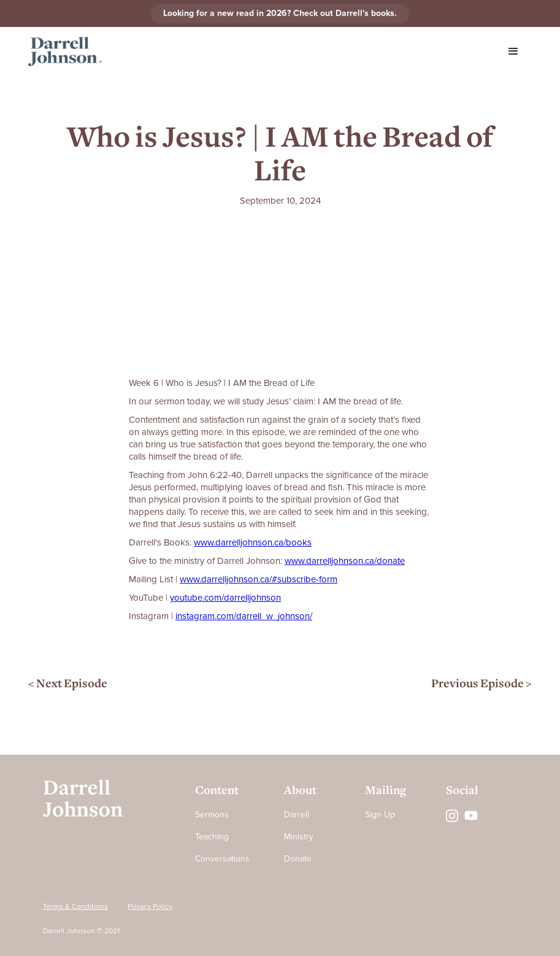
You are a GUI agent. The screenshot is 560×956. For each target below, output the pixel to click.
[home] (65, 52)
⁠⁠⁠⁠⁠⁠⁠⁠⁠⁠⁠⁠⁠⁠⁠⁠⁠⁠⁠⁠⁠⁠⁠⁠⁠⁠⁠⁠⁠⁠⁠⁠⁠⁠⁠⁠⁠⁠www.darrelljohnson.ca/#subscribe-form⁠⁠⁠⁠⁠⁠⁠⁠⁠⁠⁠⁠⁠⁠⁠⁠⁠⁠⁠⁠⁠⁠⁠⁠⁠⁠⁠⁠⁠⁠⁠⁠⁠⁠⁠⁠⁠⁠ (259, 579)
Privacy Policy (150, 907)
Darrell (297, 815)
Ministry (299, 837)
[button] (513, 52)
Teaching (212, 837)
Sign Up (380, 815)
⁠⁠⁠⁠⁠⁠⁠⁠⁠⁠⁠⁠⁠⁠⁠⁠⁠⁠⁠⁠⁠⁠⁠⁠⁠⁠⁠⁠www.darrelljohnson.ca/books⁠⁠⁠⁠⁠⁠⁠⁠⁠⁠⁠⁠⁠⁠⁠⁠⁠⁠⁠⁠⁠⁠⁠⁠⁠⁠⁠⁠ (253, 542)
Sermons (212, 815)
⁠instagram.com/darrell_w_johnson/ (244, 616)
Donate (298, 859)
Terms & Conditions (75, 907)
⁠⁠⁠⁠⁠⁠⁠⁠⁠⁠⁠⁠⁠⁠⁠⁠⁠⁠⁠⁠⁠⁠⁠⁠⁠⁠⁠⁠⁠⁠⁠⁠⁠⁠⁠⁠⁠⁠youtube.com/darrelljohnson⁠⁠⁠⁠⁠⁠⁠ (225, 598)
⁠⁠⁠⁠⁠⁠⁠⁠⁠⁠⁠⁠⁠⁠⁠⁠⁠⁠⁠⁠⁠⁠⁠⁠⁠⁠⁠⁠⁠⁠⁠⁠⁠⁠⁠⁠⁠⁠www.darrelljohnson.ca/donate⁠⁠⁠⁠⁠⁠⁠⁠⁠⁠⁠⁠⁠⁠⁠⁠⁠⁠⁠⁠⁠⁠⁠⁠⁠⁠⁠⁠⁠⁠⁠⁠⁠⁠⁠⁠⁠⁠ (345, 561)
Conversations (222, 859)
